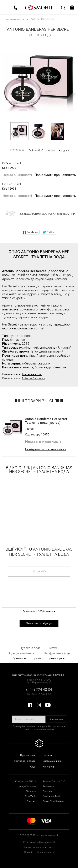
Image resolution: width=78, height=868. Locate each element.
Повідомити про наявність (55, 175)
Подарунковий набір (22, 653)
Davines (31, 801)
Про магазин (28, 755)
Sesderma (48, 787)
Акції (33, 767)
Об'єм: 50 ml (12, 165)
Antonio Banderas (33, 378)
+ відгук (64, 150)
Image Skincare (27, 787)
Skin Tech (30, 796)
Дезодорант (57, 658)
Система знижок (52, 761)
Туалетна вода (32, 374)
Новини (47, 755)
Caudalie (47, 791)
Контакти (48, 767)
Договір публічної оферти (39, 852)
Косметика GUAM (25, 782)
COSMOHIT (39, 7)
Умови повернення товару (39, 847)
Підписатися (56, 719)
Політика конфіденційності (39, 842)
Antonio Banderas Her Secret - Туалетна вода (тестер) (47, 421)
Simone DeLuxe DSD (54, 782)
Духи (37, 658)
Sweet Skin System (53, 801)
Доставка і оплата (25, 761)
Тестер (29, 429)
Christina (31, 791)
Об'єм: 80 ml (12, 186)
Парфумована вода (57, 653)
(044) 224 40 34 (39, 689)
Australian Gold (51, 796)
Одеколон (19, 658)
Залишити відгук (39, 623)
